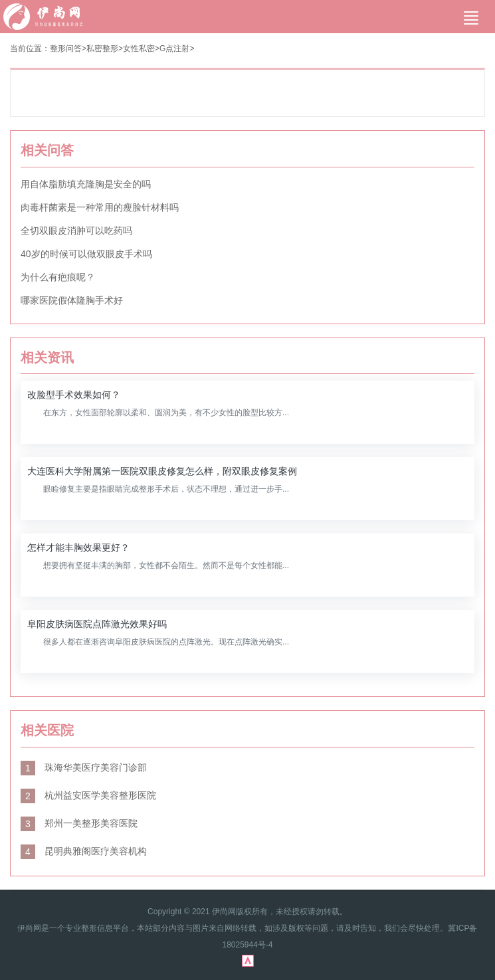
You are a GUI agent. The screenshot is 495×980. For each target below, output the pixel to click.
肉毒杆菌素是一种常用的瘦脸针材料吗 (100, 207)
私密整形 (102, 49)
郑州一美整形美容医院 (79, 823)
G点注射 (174, 49)
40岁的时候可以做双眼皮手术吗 (86, 254)
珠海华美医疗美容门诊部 (84, 767)
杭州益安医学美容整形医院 (88, 795)
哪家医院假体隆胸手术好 (72, 300)
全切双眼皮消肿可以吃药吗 (76, 231)
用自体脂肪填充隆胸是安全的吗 (86, 184)
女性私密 (139, 49)
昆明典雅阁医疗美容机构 (84, 851)
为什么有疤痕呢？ (58, 277)
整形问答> (68, 49)
